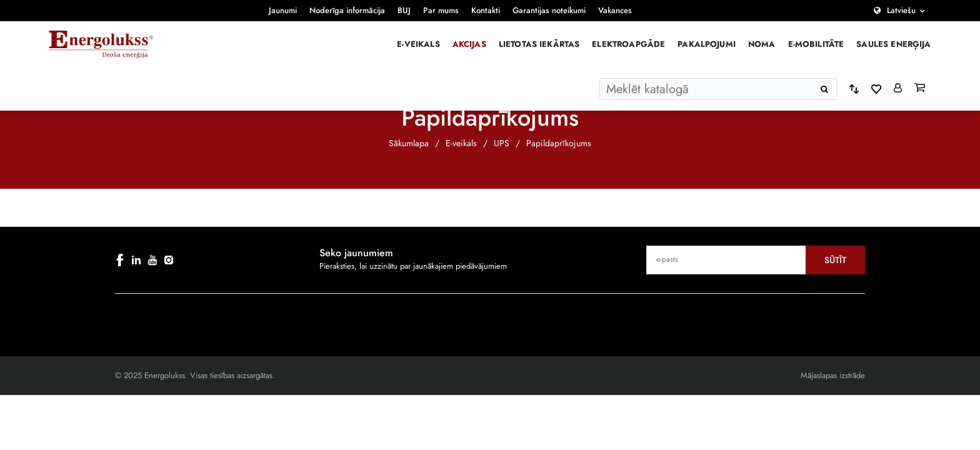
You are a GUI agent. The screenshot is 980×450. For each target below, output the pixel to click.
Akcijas (469, 44)
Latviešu (901, 10)
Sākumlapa (409, 143)
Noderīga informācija (347, 10)
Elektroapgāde (628, 44)
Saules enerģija (893, 44)
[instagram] (169, 260)
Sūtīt (835, 260)
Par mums (441, 10)
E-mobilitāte (816, 44)
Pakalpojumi (707, 44)
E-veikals (418, 44)
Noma (762, 44)
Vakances (615, 10)
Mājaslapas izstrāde (833, 375)
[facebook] (120, 260)
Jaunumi (283, 10)
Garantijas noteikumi (549, 10)
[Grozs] (920, 89)
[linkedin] (136, 260)
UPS (502, 143)
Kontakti (486, 10)
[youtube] (152, 260)
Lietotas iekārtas (539, 44)
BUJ (404, 10)
